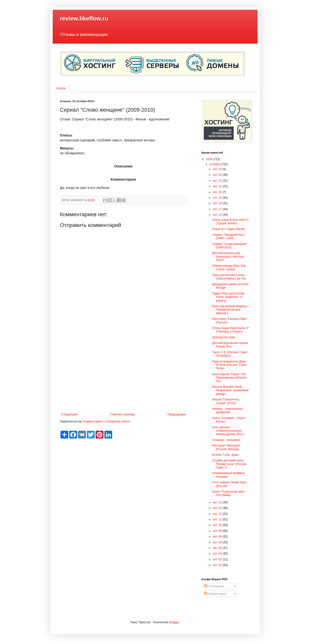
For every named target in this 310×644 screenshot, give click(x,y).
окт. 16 (218, 215)
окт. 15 (218, 502)
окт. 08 (218, 537)
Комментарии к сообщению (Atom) (107, 421)
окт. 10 (218, 525)
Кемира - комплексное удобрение (227, 410)
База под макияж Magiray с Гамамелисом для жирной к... (230, 310)
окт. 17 (218, 209)
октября (215, 164)
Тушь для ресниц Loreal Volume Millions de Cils (229, 277)
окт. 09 (218, 531)
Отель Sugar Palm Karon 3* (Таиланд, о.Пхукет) (230, 330)
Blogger (174, 622)
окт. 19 (218, 198)
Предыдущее (176, 414)
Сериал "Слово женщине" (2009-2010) (230, 246)
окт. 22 (218, 181)
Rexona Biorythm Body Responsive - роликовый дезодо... (230, 390)
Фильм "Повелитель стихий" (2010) (226, 401)
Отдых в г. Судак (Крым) (229, 229)
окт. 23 (218, 175)
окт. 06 (218, 542)
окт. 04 (218, 554)
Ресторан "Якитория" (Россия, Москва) (226, 447)
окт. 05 (218, 548)
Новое (61, 88)
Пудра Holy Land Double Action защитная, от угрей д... (228, 297)
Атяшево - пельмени (226, 440)
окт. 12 (218, 514)
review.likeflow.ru (84, 18)
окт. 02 (218, 565)
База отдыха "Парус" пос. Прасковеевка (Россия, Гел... (230, 378)
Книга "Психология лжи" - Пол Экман (229, 493)
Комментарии (215, 594)
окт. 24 (218, 169)
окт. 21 (218, 186)
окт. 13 (218, 508)
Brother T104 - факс (225, 455)
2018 (210, 159)
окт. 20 (218, 192)
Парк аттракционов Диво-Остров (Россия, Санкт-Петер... (230, 365)
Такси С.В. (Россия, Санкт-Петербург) (230, 354)
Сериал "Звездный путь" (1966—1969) (229, 236)
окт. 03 (218, 559)
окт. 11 (218, 519)
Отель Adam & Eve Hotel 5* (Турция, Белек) (230, 222)
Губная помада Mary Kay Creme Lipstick (229, 267)
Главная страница (123, 414)
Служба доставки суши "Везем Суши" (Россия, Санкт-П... (230, 464)
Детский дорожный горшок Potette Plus (230, 345)
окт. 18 (218, 203)
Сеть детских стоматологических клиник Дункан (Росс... (229, 431)
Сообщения (214, 586)
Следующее (69, 414)
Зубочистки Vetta (224, 337)
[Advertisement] (123, 372)
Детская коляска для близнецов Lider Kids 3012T (228, 257)
